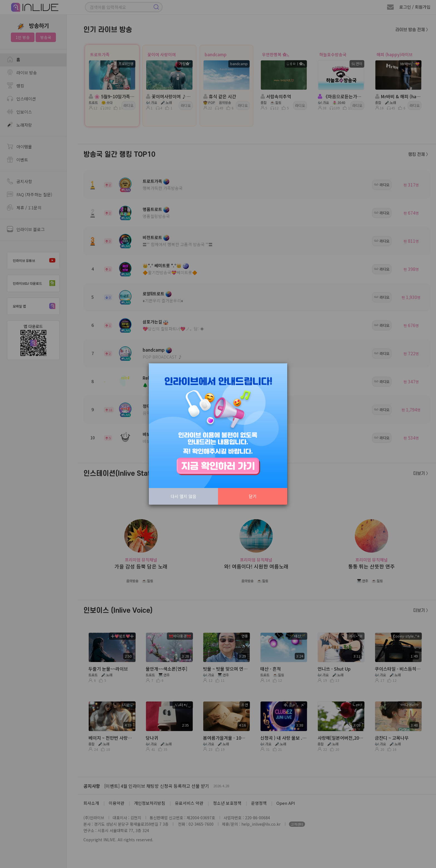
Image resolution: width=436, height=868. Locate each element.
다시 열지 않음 (184, 496)
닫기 (253, 496)
